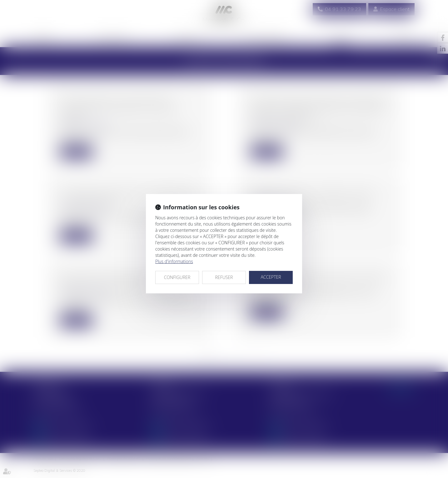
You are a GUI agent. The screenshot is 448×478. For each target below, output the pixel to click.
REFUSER (224, 277)
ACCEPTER (271, 277)
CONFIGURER (177, 277)
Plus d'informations (174, 261)
